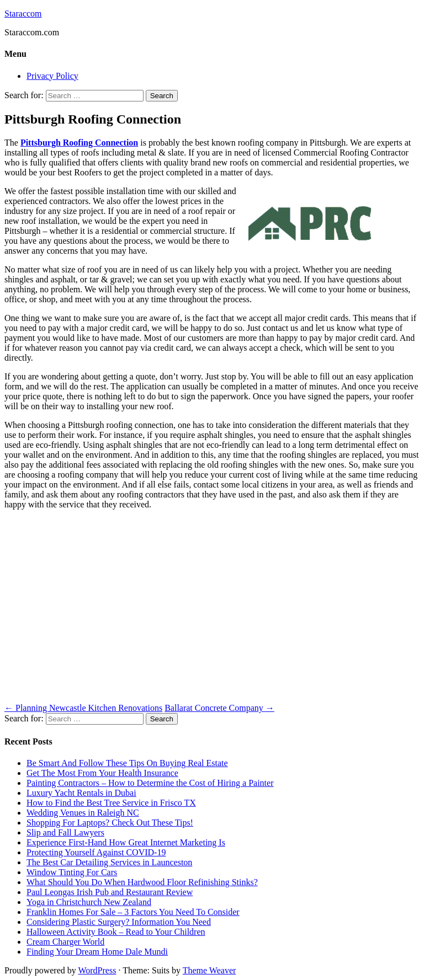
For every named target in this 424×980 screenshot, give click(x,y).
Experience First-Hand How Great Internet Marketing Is (126, 842)
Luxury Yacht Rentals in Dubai (81, 793)
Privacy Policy (52, 76)
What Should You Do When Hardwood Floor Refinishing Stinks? (142, 882)
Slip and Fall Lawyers (65, 832)
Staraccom (23, 14)
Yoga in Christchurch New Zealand (89, 902)
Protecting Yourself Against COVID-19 (96, 852)
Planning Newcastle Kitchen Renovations (83, 708)
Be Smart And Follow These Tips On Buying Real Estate (127, 763)
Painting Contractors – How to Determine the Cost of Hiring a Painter (150, 783)
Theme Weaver (210, 970)
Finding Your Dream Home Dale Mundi (97, 952)
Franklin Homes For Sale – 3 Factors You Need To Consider (133, 912)
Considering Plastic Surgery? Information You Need (119, 922)
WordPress (97, 970)
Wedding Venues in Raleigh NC (83, 813)
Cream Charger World (65, 942)
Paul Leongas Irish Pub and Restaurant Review (110, 892)
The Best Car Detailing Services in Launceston (109, 862)
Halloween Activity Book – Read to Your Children (116, 932)
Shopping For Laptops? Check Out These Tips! (110, 823)
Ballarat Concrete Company (219, 708)
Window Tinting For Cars (72, 872)
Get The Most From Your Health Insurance (102, 773)
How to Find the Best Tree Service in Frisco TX (111, 803)
